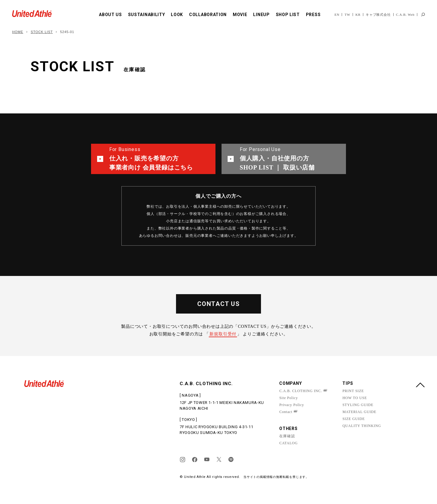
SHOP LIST (288, 15)
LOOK (177, 15)
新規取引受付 (223, 334)
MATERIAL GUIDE (359, 412)
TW (347, 15)
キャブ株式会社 (378, 15)
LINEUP (261, 15)
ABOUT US (110, 15)
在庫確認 (287, 436)
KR (358, 15)
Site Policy (288, 398)
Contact (286, 412)
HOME (18, 32)
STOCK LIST (42, 32)
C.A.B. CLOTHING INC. (301, 391)
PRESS (313, 15)
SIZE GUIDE (354, 419)
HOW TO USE (355, 398)
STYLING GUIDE (358, 405)
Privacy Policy (292, 405)
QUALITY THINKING (362, 426)
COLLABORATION (208, 15)
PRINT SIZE (353, 391)
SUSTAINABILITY (147, 15)
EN (337, 15)
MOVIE (240, 15)
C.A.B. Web (405, 15)
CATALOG (288, 443)
